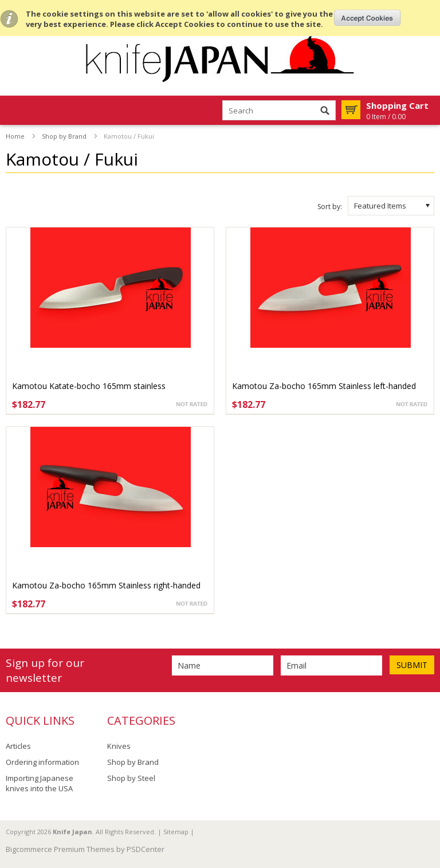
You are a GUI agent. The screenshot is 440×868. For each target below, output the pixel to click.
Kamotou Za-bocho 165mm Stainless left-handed (324, 386)
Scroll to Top (427, 800)
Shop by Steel (131, 778)
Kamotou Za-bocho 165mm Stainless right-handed (106, 585)
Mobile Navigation (15, 111)
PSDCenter (146, 849)
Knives (119, 746)
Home (15, 136)
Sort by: (330, 207)
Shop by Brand (64, 136)
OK (368, 18)
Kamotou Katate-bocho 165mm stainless (89, 386)
